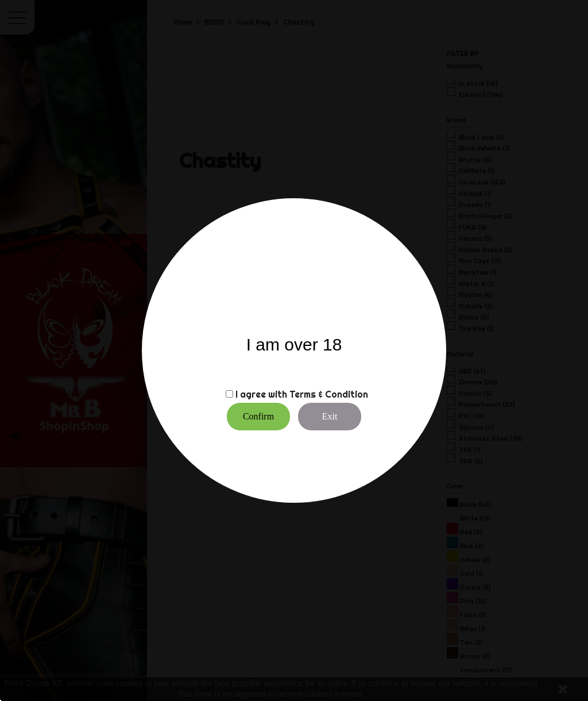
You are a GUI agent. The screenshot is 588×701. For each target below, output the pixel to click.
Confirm (258, 416)
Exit (330, 416)
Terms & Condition (329, 394)
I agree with (261, 394)
